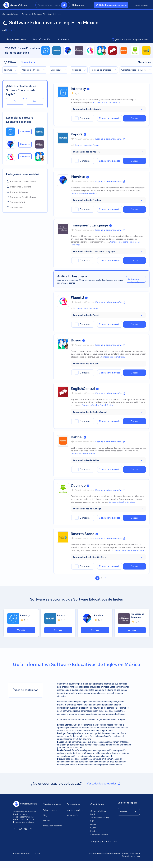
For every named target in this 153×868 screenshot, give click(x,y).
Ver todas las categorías (104, 784)
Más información (42, 39)
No (35, 101)
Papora (77, 134)
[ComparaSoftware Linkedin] (15, 829)
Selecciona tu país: (127, 803)
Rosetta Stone (83, 534)
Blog (45, 815)
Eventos (47, 820)
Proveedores (73, 804)
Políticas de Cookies (119, 854)
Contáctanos (97, 804)
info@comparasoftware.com (101, 841)
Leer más (11, 30)
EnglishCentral (83, 389)
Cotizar (135, 118)
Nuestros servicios (75, 810)
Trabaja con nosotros (52, 826)
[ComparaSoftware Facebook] (26, 829)
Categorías (80, 5)
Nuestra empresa (52, 804)
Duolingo (78, 485)
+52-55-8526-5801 (99, 834)
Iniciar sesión (141, 5)
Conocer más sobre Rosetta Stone (128, 550)
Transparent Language (89, 225)
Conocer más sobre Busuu (113, 357)
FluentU (77, 298)
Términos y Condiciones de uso (131, 855)
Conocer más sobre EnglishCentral (97, 405)
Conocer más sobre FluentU (87, 308)
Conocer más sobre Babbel (83, 453)
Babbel (77, 437)
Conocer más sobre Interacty (106, 102)
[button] (108, 109)
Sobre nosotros (50, 810)
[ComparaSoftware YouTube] (20, 829)
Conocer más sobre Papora (87, 145)
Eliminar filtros (28, 62)
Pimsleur (78, 177)
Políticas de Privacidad (99, 854)
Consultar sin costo (110, 118)
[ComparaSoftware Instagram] (31, 829)
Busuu (76, 340)
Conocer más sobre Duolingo (122, 502)
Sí (15, 101)
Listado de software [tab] (16, 39)
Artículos (63, 39)
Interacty (78, 89)
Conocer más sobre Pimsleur (84, 193)
